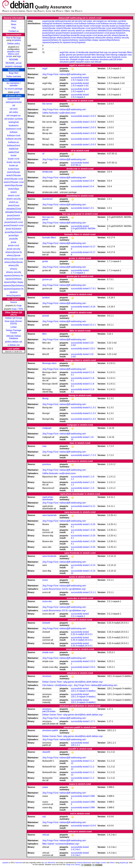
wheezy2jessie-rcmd (14, 259)
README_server (14, 63)
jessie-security (14, 249)
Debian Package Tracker (14, 331)
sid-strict (14, 109)
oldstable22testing (14, 212)
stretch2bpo (14, 189)
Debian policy (14, 44)
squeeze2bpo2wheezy (14, 286)
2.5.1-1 (93, 592)
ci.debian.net (14, 345)
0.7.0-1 (93, 289)
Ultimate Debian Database (14, 337)
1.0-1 (92, 208)
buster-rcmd (14, 159)
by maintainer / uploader (14, 84)
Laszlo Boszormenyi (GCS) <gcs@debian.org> (64, 589)
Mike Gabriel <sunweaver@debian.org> (61, 844)
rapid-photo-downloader (80, 57)
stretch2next (14, 206)
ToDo (21, 309)
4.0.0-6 (93, 826)
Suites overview (14, 76)
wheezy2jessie (14, 255)
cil (77, 52)
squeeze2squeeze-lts (14, 289)
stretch (14, 192)
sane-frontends (114, 57)
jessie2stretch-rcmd (14, 222)
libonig (114, 55)
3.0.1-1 (93, 325)
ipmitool (80, 55)
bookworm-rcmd (14, 129)
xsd (92, 62)
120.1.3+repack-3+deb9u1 (83, 691)
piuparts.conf (13, 52)
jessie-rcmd (14, 245)
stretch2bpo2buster (14, 185)
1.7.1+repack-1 (78, 273)
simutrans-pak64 (67, 62)
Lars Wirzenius (50, 863)
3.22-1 (92, 349)
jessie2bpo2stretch (14, 232)
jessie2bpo (14, 235)
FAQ (14, 28)
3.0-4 (92, 181)
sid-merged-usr (14, 116)
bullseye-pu (14, 142)
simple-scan (84, 59)
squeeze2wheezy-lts (14, 276)
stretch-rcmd (17, 80)
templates (16, 40)
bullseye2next (14, 145)
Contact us (14, 31)
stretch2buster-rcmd (14, 179)
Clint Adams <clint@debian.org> (57, 685)
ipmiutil (88, 55)
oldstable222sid (14, 209)
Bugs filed (14, 73)
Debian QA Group (14, 318)
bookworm (14, 126)
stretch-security (14, 199)
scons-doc (64, 59)
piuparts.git (124, 863)
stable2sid (14, 149)
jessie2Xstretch (14, 219)
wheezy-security (14, 272)
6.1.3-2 (93, 408)
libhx (94, 55)
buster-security (14, 162)
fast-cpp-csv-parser (109, 52)
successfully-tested (80, 78)
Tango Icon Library (73, 865)
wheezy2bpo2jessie (14, 262)
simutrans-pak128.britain (111, 59)
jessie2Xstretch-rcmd (14, 225)
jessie (14, 242)
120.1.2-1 (75, 745)
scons (124, 57)
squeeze (14, 292)
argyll (62, 52)
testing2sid (14, 122)
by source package (14, 89)
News (14, 24)
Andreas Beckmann (84, 863)
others (112, 863)
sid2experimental (14, 102)
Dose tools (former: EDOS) (14, 322)
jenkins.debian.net (14, 342)
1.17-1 (92, 721)
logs (19, 56)
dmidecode (83, 52)
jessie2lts (14, 239)
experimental (14, 99)
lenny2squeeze (14, 295)
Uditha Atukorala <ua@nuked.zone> (59, 113)
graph (17, 92)
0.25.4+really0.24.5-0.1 (82, 634)
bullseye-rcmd (14, 135)
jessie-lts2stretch (14, 229)
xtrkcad (98, 62)
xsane (87, 62)
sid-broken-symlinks (14, 119)
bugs (19, 305)
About (14, 21)
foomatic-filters (125, 52)
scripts (9, 56)
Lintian (14, 327)
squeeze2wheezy (14, 279)
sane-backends (99, 57)
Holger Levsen (101, 863)
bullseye (14, 132)
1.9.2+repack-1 (78, 91)
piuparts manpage (14, 66)
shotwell (74, 59)
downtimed (94, 52)
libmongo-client (103, 55)
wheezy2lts (14, 265)
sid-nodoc (14, 112)
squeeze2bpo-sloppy (14, 282)
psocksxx (64, 57)
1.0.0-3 (93, 116)
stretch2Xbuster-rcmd (14, 182)
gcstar (62, 55)
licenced (19, 863)
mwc (130, 55)
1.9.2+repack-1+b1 (80, 80)
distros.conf (13, 54)
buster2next (14, 169)
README (14, 60)
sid (14, 105)
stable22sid (14, 152)
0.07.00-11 (76, 165)
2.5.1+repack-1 (78, 616)
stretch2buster (14, 172)
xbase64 (80, 62)
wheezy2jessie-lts (14, 252)
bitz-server (70, 52)
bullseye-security (14, 139)
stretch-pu (14, 202)
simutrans (94, 59)
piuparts (6, 863)
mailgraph (122, 55)
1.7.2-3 (93, 455)
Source (14, 302)
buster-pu (14, 165)
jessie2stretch (14, 215)
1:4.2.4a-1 (76, 849)
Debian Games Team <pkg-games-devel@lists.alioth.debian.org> (73, 682)
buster (14, 155)
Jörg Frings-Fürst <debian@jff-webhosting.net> (64, 74)
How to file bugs (14, 38)
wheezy (14, 269)
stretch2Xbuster (14, 175)
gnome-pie (71, 55)
